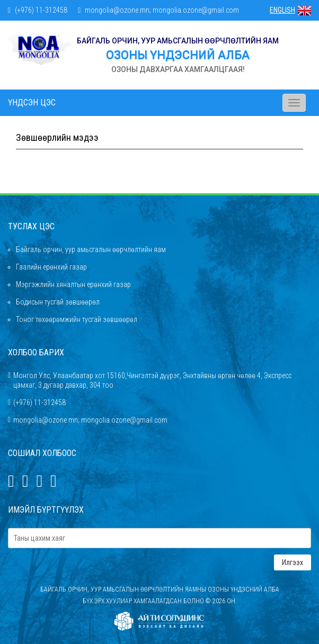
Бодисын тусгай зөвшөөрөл (58, 302)
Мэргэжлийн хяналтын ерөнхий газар (73, 284)
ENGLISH (290, 10)
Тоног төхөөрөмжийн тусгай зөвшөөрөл (77, 319)
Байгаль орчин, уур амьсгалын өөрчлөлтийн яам (91, 249)
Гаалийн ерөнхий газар (51, 267)
